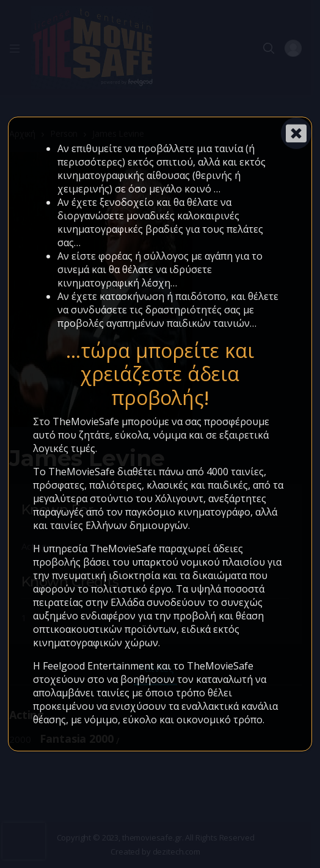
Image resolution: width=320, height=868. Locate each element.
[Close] (296, 133)
